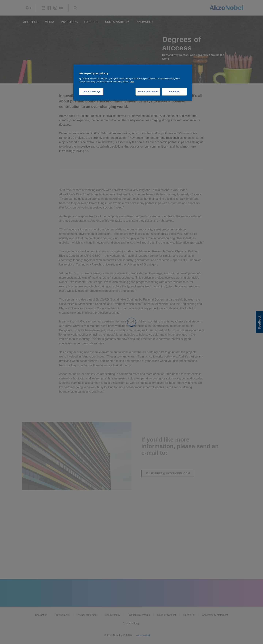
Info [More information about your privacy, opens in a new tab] (132, 82)
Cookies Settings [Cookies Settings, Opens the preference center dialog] (91, 91)
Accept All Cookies (148, 91)
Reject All (174, 91)
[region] (133, 83)
